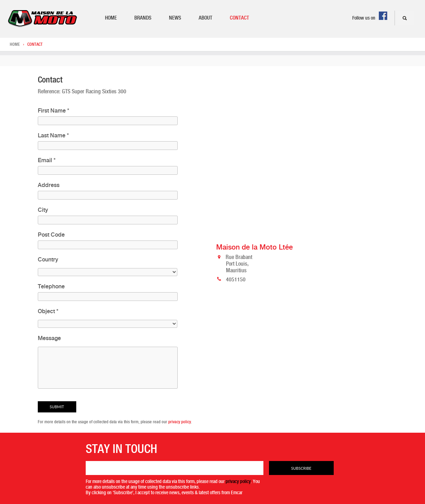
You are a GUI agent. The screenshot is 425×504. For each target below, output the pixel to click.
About (206, 18)
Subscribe (301, 468)
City (43, 210)
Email (47, 160)
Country (48, 260)
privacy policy (180, 422)
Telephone (51, 286)
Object (48, 311)
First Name (54, 111)
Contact (239, 18)
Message (49, 338)
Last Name (53, 135)
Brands (143, 18)
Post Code (51, 235)
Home (111, 18)
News (175, 18)
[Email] (175, 468)
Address (49, 185)
